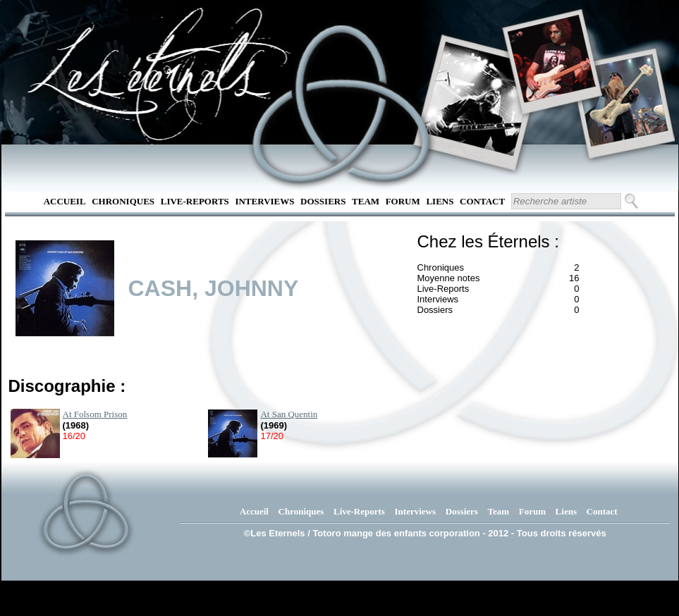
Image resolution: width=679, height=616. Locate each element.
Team (366, 201)
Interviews (264, 201)
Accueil (65, 201)
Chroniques (123, 201)
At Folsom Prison (95, 414)
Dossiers (323, 201)
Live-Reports (195, 201)
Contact (482, 201)
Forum (403, 201)
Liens (440, 201)
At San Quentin (289, 414)
